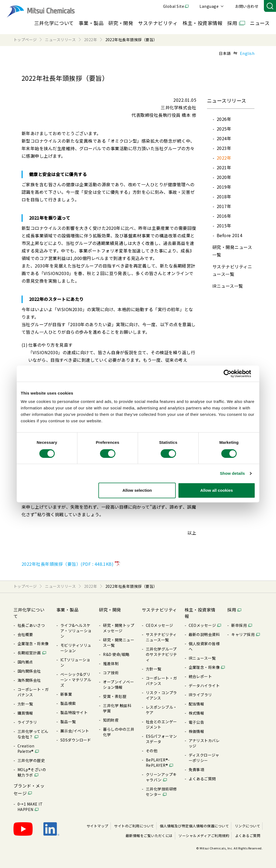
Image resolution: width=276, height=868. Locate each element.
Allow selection (137, 490)
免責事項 (196, 769)
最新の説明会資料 (204, 634)
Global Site (174, 6)
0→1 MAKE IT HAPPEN (30, 807)
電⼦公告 (196, 722)
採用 (232, 23)
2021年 (224, 167)
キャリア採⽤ (243, 634)
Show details (232, 473)
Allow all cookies (217, 490)
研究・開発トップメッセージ (119, 628)
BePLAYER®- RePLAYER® (158, 762)
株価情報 (196, 731)
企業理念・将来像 (33, 644)
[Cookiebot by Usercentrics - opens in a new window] (232, 374)
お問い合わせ (247, 6)
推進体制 (111, 663)
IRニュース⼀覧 (228, 286)
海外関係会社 (29, 680)
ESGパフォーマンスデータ (161, 739)
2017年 (224, 206)
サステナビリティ (158, 23)
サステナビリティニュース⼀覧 (161, 637)
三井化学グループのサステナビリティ (161, 654)
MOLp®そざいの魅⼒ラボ (32, 772)
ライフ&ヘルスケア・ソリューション (76, 631)
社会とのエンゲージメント (161, 724)
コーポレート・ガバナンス (33, 692)
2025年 (224, 129)
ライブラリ (27, 722)
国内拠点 (25, 662)
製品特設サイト (74, 712)
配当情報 (196, 704)
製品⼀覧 (68, 722)
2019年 (224, 187)
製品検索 (68, 703)
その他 (152, 751)
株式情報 (196, 713)
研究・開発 (121, 23)
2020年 (224, 177)
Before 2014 (230, 235)
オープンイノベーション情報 (118, 684)
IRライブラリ (200, 695)
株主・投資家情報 (202, 23)
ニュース (260, 23)
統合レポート (200, 676)
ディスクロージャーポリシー (204, 758)
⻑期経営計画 (29, 653)
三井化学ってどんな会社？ (33, 734)
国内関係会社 (29, 671)
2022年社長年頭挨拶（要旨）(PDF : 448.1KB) (68, 564)
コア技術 (111, 673)
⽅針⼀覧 (25, 704)
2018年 (224, 196)
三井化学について (54, 23)
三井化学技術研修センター (161, 792)
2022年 (224, 158)
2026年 (224, 119)
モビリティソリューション (76, 648)
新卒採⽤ (239, 625)
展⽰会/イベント (75, 731)
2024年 (224, 138)
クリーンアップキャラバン (161, 777)
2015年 (224, 226)
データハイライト (204, 686)
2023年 (224, 148)
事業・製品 (91, 23)
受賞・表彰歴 (115, 696)
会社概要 (25, 634)
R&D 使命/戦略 (116, 654)
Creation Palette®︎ (26, 748)
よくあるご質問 (202, 779)
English (247, 53)
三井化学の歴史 (31, 760)
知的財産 (111, 720)
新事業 (66, 694)
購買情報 (25, 713)
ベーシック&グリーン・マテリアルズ (76, 680)
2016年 (224, 216)
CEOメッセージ (160, 625)
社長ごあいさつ (31, 625)
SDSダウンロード (76, 740)
